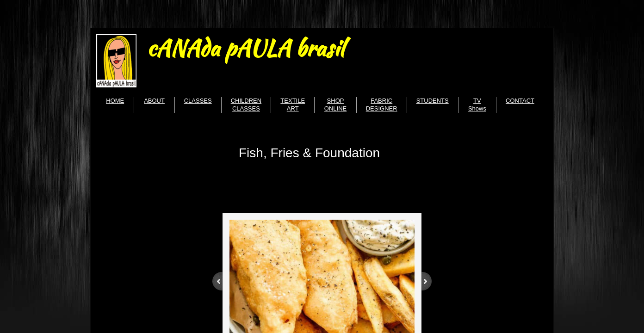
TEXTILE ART (293, 105)
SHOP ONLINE (335, 105)
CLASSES (198, 101)
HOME (115, 101)
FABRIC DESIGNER (382, 105)
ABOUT (154, 101)
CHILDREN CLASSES (246, 105)
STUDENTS (433, 101)
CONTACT (520, 101)
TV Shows (477, 105)
